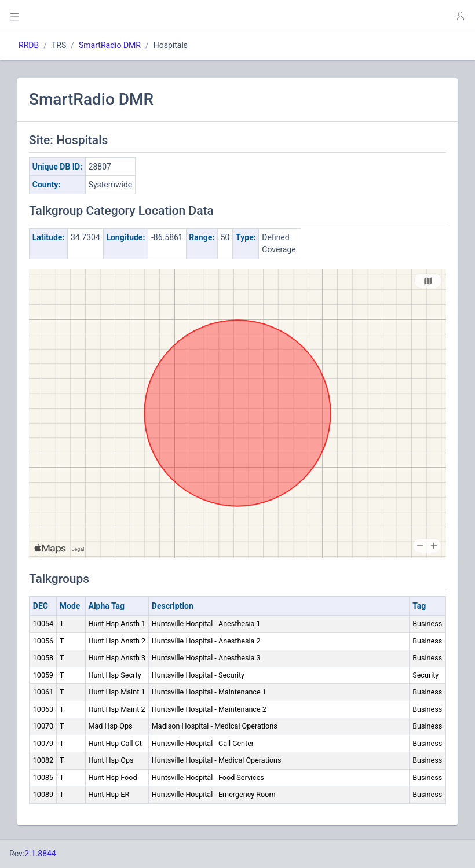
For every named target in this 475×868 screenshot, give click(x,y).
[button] (460, 16)
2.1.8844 (40, 854)
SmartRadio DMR (110, 45)
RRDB (29, 45)
